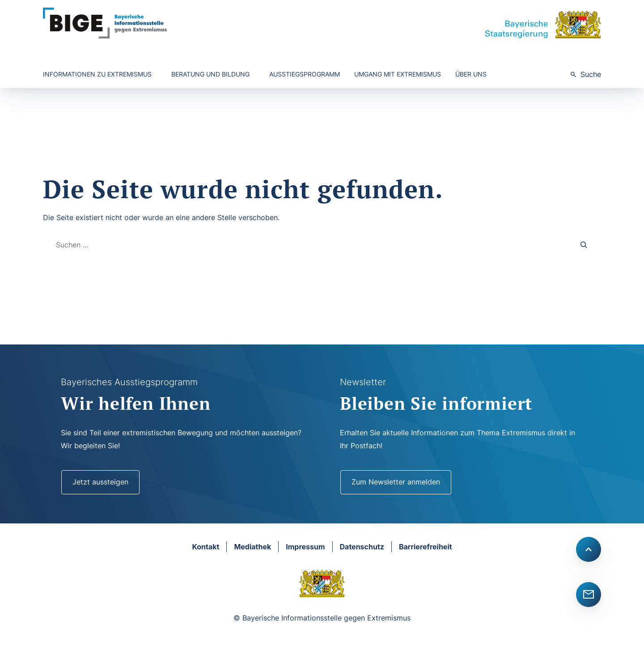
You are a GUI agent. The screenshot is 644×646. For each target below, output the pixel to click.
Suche (591, 74)
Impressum (305, 547)
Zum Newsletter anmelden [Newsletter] (396, 482)
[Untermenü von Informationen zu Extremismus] (100, 74)
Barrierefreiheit (426, 547)
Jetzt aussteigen (100, 482)
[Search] (584, 245)
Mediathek (252, 547)
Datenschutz (362, 547)
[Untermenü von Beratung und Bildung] (213, 74)
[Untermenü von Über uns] (474, 74)
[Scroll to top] (589, 549)
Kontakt (205, 547)
